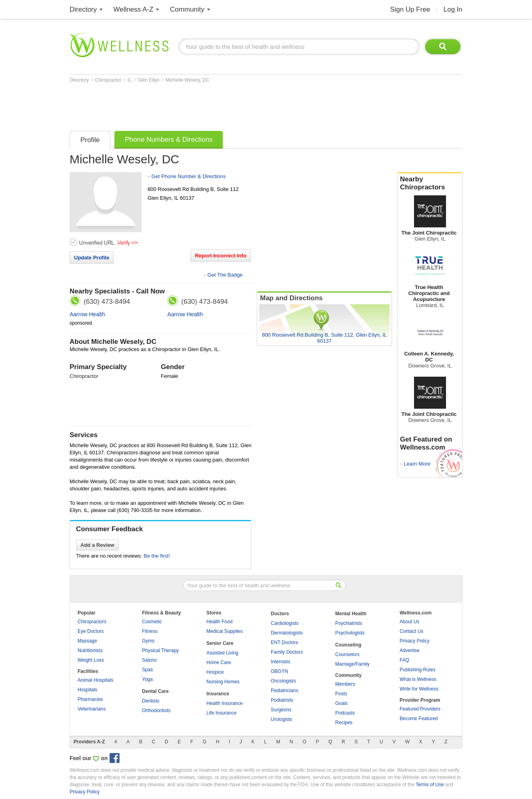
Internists (281, 662)
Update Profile (92, 258)
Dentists (151, 701)
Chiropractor (109, 80)
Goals (341, 703)
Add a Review (97, 545)
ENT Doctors (284, 642)
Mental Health (351, 614)
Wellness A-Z (134, 9)
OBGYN (279, 671)
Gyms (148, 641)
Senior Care (220, 643)
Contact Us (411, 631)
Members (345, 684)
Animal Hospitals (95, 680)
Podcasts (345, 713)
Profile (90, 140)
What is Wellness (418, 679)
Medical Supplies (225, 631)
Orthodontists (156, 711)
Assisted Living (222, 653)
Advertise (410, 650)
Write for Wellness (419, 689)
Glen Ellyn (149, 80)
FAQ (404, 660)
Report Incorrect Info (221, 256)
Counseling (348, 645)
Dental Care (155, 691)
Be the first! (157, 556)
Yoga (147, 679)
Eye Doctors (91, 631)
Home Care (219, 662)
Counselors (347, 654)
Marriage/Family (352, 664)
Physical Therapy (160, 650)
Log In (453, 9)
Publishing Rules (417, 670)
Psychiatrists (349, 623)
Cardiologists (285, 623)
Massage (87, 641)
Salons (149, 660)
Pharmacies (90, 699)
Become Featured (419, 719)
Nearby (430, 183)
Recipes (344, 723)
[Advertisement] (215, 105)
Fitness (150, 631)
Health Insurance (225, 703)
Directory (83, 9)
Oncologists (283, 681)
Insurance (218, 694)
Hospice (215, 672)
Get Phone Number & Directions (188, 176)
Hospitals (87, 690)
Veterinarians (92, 709)
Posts (341, 694)
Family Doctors (287, 652)
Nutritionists (90, 650)
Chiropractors (92, 622)
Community (187, 9)
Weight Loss (91, 660)
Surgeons (281, 710)
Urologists (281, 719)
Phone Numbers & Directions (169, 140)
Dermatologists (287, 633)
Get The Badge (225, 275)
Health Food (219, 622)
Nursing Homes (223, 682)
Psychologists (350, 633)
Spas (147, 670)
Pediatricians (285, 691)
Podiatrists (282, 700)
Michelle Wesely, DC (188, 80)
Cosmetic (152, 622)
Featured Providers (420, 709)
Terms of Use (430, 785)
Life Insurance (221, 713)
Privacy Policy (415, 641)
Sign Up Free (410, 9)
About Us (409, 622)
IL (130, 80)
